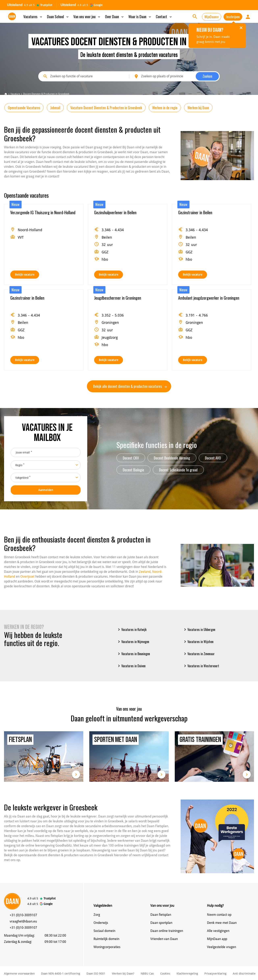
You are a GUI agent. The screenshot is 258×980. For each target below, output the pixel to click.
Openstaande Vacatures (24, 108)
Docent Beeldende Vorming (172, 458)
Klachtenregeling (187, 974)
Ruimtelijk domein (106, 939)
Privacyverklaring (215, 974)
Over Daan (115, 16)
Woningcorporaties (107, 947)
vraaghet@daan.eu (23, 921)
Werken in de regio (165, 108)
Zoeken (207, 76)
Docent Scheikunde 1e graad (178, 470)
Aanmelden (46, 490)
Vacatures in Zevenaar (199, 654)
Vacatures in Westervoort (201, 666)
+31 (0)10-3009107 (23, 915)
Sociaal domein (104, 931)
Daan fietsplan (161, 915)
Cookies (165, 974)
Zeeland (145, 572)
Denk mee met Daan (222, 923)
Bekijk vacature (25, 275)
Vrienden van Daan (164, 939)
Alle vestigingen (218, 931)
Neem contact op (219, 915)
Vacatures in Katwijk (132, 630)
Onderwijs (101, 923)
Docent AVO (213, 458)
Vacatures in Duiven (131, 666)
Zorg (97, 915)
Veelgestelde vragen (222, 947)
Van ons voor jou (87, 16)
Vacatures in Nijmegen (133, 642)
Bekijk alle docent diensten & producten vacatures (130, 386)
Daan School (58, 16)
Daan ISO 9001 (96, 974)
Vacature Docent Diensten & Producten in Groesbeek (106, 108)
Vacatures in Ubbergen (199, 630)
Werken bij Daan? (123, 974)
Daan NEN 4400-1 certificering (61, 974)
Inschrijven (233, 17)
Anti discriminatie (244, 974)
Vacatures (33, 16)
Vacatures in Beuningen (133, 654)
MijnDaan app (217, 939)
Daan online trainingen (167, 931)
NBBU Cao (147, 974)
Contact (164, 16)
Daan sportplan (161, 923)
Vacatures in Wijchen (198, 642)
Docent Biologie (133, 470)
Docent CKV (131, 458)
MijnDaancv (212, 17)
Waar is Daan (140, 16)
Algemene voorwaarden (19, 974)
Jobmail (55, 108)
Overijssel (27, 577)
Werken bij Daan (198, 108)
